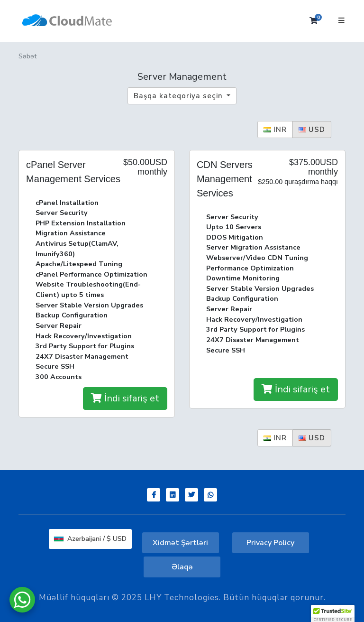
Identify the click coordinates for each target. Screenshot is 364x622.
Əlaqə (182, 567)
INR (275, 130)
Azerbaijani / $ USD (90, 539)
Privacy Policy (270, 543)
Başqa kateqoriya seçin (179, 96)
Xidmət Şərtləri (180, 543)
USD (312, 130)
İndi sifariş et (125, 398)
